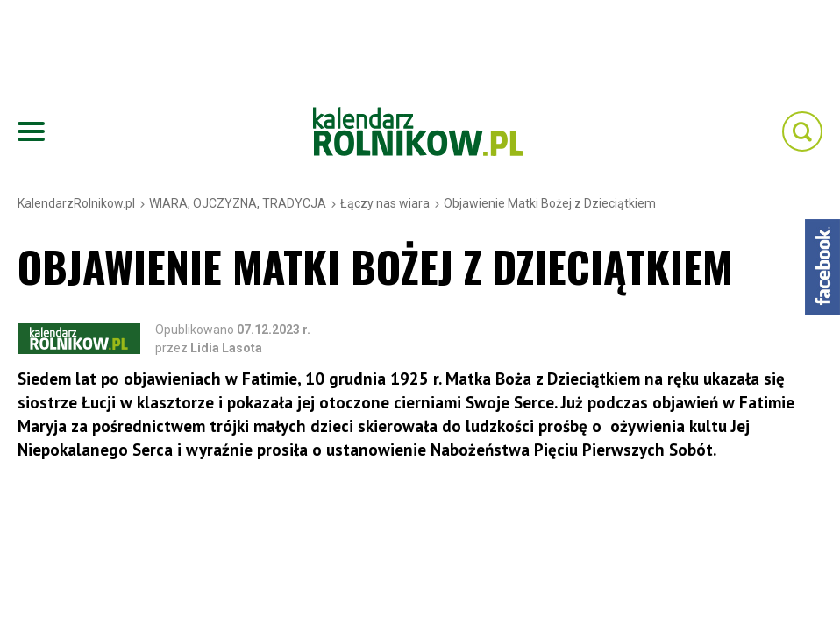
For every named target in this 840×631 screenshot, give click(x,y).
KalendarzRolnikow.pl (76, 203)
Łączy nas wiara (385, 203)
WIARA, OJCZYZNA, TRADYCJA (238, 203)
